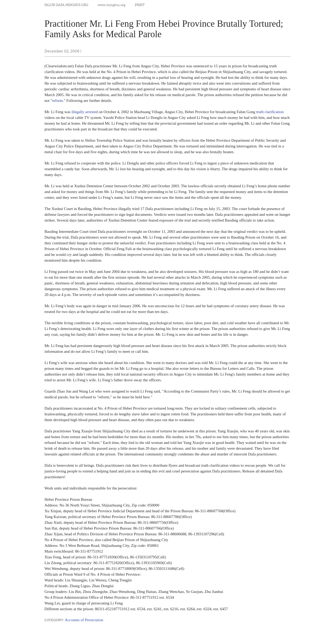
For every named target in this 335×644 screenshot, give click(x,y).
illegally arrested (85, 112)
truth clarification (270, 112)
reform (57, 101)
